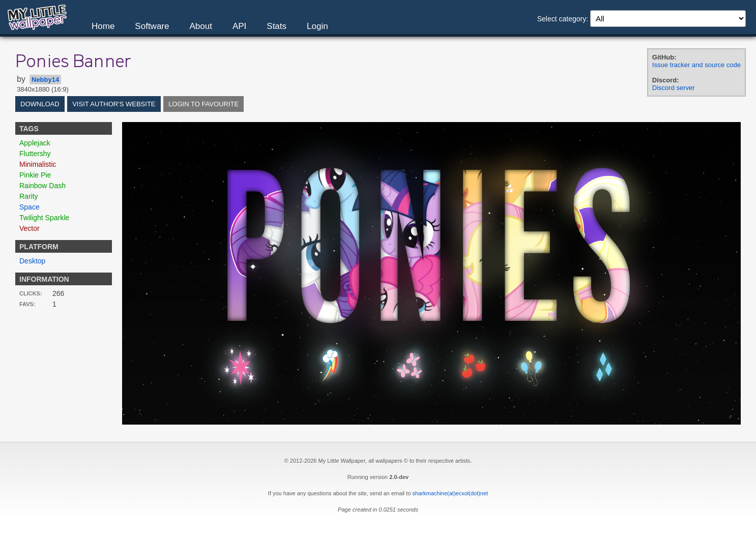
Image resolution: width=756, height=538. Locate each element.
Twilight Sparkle (44, 218)
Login (317, 26)
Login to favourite (203, 104)
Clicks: (31, 293)
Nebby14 (45, 80)
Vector (30, 228)
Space (30, 207)
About (200, 26)
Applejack (35, 143)
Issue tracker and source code (696, 65)
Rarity (29, 196)
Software (152, 26)
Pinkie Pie (35, 175)
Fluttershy (35, 154)
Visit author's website (114, 104)
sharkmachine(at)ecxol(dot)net (450, 493)
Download (40, 104)
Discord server (674, 88)
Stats (277, 26)
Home (103, 26)
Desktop (32, 261)
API (239, 26)
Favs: (27, 304)
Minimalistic (38, 164)
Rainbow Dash (42, 186)
